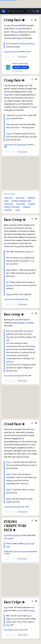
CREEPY (27, 544)
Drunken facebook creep (21, 201)
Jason (8, 118)
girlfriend (10, 362)
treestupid (17, 507)
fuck (33, 44)
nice (6, 101)
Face (6, 607)
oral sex (20, 611)
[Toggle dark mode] (34, 11)
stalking (15, 323)
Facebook (10, 228)
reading (31, 323)
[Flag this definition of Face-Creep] (36, 219)
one (26, 432)
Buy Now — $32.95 (21, 67)
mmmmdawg (18, 376)
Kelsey (28, 252)
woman (32, 611)
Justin (26, 331)
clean (8, 625)
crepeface (8, 210)
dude (8, 462)
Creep (6, 95)
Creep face (8, 52)
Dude (9, 134)
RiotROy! (17, 299)
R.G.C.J (16, 52)
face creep (20, 198)
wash (16, 619)
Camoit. (16, 630)
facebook (10, 285)
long (29, 616)
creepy (8, 25)
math (11, 264)
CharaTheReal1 (28, 552)
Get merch (22, 57)
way (6, 243)
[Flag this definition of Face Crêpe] (36, 601)
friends (17, 246)
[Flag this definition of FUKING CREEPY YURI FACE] (36, 521)
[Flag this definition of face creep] (36, 313)
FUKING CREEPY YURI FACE (12, 552)
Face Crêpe (21, 204)
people (22, 323)
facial (16, 32)
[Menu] (38, 11)
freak (20, 29)
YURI (32, 544)
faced (25, 44)
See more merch (18, 71)
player (6, 442)
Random (17, 535)
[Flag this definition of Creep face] (35, 20)
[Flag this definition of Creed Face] (36, 423)
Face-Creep (8, 299)
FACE (8, 547)
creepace (27, 207)
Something (8, 535)
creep (20, 44)
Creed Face (8, 204)
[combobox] (19, 11)
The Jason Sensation (20, 145)
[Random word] (28, 11)
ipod (18, 442)
